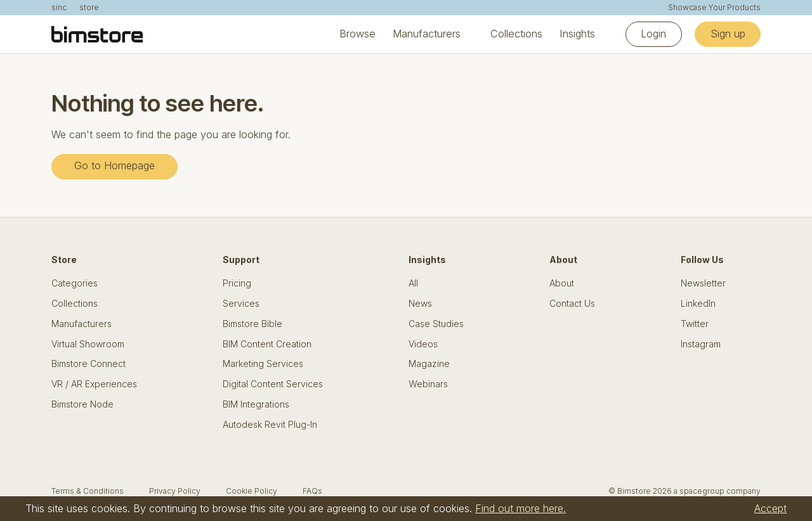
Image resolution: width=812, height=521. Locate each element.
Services (241, 304)
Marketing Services (263, 364)
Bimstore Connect (88, 364)
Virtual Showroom (88, 344)
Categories (75, 283)
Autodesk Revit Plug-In (270, 425)
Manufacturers (427, 34)
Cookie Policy (252, 491)
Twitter (695, 324)
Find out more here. (521, 508)
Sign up (728, 34)
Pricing (237, 283)
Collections (516, 34)
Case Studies (436, 324)
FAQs (312, 491)
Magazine (429, 364)
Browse (357, 34)
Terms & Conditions (88, 491)
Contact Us (572, 304)
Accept (770, 508)
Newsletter (703, 283)
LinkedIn (698, 304)
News (420, 304)
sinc (59, 8)
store (89, 8)
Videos (423, 344)
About (562, 283)
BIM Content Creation (267, 344)
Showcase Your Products (714, 8)
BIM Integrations (256, 404)
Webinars (428, 384)
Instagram (701, 344)
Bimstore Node (82, 404)
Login (653, 34)
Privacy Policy (175, 491)
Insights (577, 34)
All (413, 283)
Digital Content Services (273, 384)
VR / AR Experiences (94, 384)
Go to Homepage (115, 165)
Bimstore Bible (252, 324)
